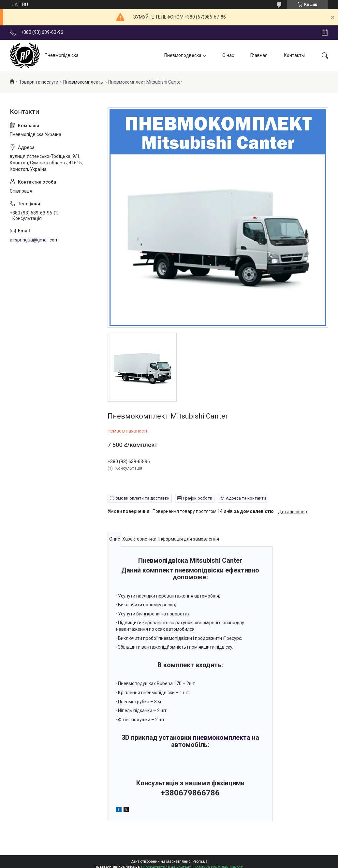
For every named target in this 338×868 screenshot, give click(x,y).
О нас (228, 55)
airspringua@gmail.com (34, 240)
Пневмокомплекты (83, 82)
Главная (259, 55)
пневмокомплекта (222, 737)
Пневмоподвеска (183, 55)
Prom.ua (200, 861)
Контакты (294, 55)
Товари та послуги (39, 82)
